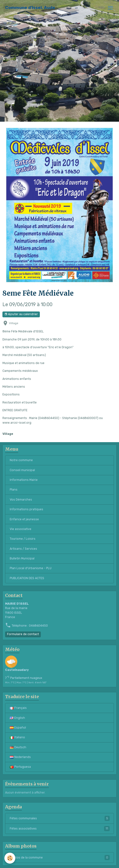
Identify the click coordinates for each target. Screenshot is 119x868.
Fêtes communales (60, 818)
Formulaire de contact (23, 634)
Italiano (17, 737)
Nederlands (20, 757)
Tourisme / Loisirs (23, 539)
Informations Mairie (24, 480)
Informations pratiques (26, 509)
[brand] (30, 8)
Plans (14, 490)
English (17, 718)
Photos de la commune (60, 858)
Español (18, 728)
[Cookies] (10, 858)
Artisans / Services (23, 549)
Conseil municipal (22, 470)
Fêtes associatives (60, 829)
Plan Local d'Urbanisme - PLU (31, 568)
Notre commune (21, 460)
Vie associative (21, 529)
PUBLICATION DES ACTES (27, 578)
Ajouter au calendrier (21, 314)
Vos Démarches (21, 500)
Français (18, 708)
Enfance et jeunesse (24, 519)
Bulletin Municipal (22, 558)
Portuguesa (20, 767)
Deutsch (18, 747)
